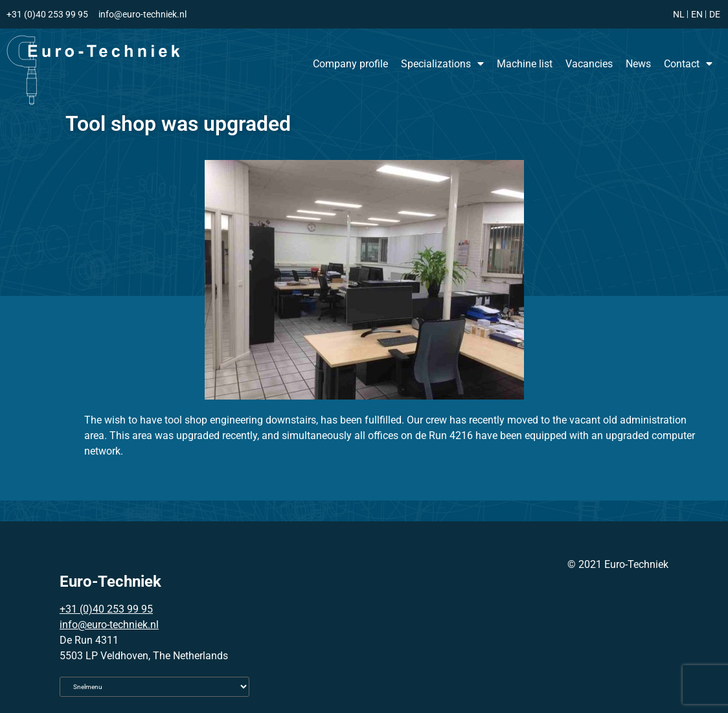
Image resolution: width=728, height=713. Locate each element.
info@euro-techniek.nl (109, 625)
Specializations (442, 63)
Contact (688, 63)
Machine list (525, 64)
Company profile (350, 64)
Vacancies (589, 64)
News (638, 64)
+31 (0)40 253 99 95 (106, 609)
